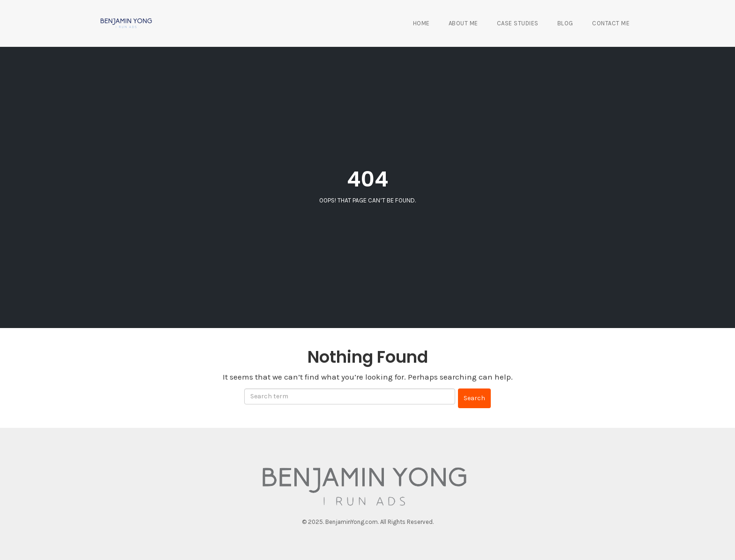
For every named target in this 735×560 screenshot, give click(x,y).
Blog (565, 23)
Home (421, 23)
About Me (463, 23)
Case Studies (518, 23)
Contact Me (611, 23)
